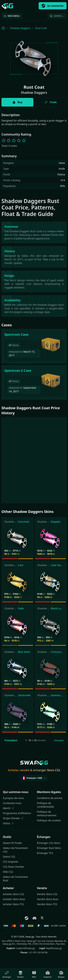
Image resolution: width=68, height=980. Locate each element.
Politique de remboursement (47, 814)
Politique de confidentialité (46, 805)
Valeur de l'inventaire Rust (15, 879)
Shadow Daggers (20, 28)
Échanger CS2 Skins (49, 843)
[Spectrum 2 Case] (34, 382)
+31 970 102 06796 (38, 953)
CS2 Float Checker (14, 867)
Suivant (59, 740)
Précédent (11, 740)
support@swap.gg (25, 948)
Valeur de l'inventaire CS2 (15, 850)
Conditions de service (50, 798)
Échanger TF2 (45, 853)
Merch (9, 808)
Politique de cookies (49, 820)
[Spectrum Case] (34, 346)
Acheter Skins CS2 (14, 894)
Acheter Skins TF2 (13, 904)
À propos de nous (13, 798)
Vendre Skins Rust (48, 899)
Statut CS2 (9, 857)
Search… (57, 16)
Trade (51, 102)
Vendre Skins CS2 (47, 894)
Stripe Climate (13, 818)
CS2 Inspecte (11, 862)
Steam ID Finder (13, 843)
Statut (8, 823)
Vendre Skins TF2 (47, 904)
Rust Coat (41, 28)
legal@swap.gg (54, 948)
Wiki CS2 (8, 872)
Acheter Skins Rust (14, 899)
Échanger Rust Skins (49, 848)
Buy (17, 102)
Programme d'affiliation (17, 813)
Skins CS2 (53, 770)
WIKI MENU (12, 16)
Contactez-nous (12, 803)
